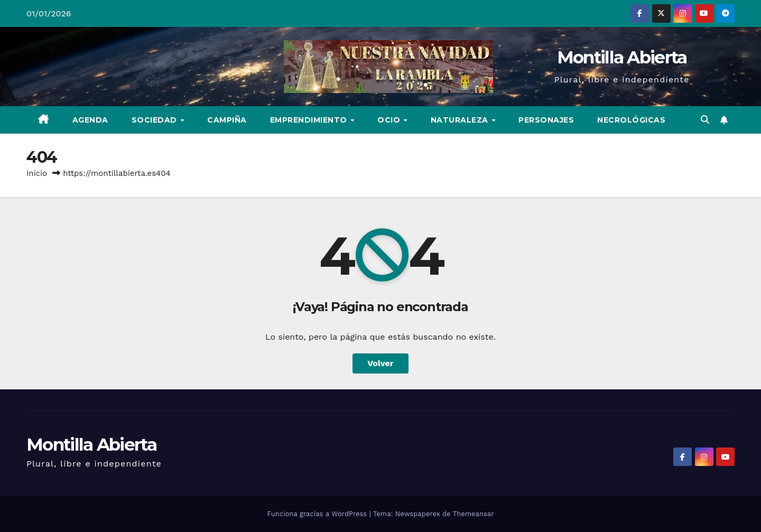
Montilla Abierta (622, 57)
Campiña (227, 120)
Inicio (37, 173)
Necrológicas (631, 120)
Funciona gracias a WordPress (318, 514)
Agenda (90, 120)
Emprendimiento (310, 120)
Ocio (390, 120)
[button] (705, 120)
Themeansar (474, 514)
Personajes (546, 120)
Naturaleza (461, 120)
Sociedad (156, 120)
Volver (380, 363)
